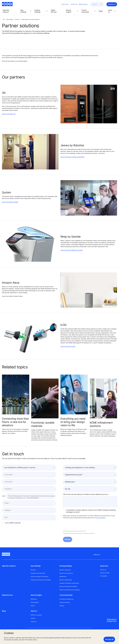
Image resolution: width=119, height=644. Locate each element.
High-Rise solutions (9, 566)
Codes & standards (65, 602)
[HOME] (4, 19)
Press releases (35, 602)
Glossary (62, 606)
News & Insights (36, 595)
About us (34, 611)
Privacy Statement (100, 518)
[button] (10, 11)
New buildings (10, 19)
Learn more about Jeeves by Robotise (72, 157)
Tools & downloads (66, 595)
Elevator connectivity (65, 570)
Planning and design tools (66, 599)
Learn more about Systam (10, 202)
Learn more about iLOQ (68, 346)
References (34, 599)
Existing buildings (66, 566)
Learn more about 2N (9, 114)
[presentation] (76, 525)
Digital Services (7, 595)
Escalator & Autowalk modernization (69, 583)
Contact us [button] (112, 4)
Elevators (17, 19)
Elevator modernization (66, 580)
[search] (96, 4)
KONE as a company (36, 615)
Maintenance (63, 577)
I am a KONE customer (11, 523)
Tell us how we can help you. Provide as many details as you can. (86, 494)
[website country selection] (83, 4)
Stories (33, 606)
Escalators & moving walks (38, 573)
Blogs (4, 611)
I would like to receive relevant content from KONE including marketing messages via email (89, 511)
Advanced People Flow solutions (39, 577)
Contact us (34, 622)
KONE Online (74, 4)
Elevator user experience (66, 573)
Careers (33, 618)
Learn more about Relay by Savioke (72, 250)
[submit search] (101, 4)
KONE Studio (65, 4)
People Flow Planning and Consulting (41, 580)
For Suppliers (104, 576)
